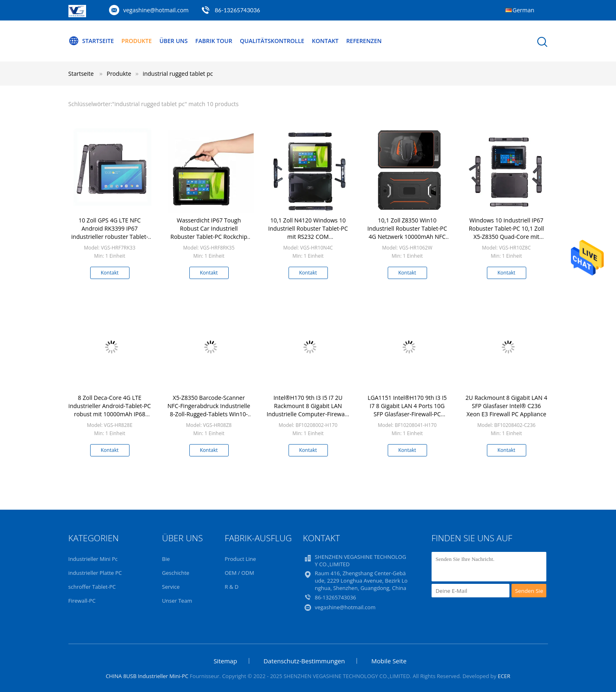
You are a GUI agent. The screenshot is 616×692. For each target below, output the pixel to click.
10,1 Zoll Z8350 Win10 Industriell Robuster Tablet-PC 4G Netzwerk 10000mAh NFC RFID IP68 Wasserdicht (407, 233)
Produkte (136, 41)
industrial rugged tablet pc (178, 74)
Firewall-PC (82, 601)
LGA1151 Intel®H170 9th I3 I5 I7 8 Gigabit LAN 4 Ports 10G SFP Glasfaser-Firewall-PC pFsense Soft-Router (407, 410)
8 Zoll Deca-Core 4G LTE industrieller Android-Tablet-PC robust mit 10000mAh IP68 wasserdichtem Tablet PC (110, 410)
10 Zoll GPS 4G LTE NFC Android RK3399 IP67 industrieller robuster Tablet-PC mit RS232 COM (110, 233)
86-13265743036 (238, 10)
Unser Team (177, 601)
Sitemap (225, 661)
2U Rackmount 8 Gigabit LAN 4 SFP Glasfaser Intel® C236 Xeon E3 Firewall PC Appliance (506, 406)
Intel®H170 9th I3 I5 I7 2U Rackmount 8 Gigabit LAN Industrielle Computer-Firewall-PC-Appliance (308, 410)
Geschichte (176, 573)
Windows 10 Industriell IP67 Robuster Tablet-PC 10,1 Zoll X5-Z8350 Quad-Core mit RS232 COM (507, 233)
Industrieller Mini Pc (93, 559)
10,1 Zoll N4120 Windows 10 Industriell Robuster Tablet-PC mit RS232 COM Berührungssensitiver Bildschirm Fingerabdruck (308, 237)
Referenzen (364, 41)
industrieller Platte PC (95, 573)
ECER (504, 676)
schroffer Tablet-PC (92, 587)
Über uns (174, 41)
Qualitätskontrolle (272, 41)
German (524, 10)
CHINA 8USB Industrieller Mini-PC (147, 676)
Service (171, 587)
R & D (232, 587)
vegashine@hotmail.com (156, 10)
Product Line (240, 559)
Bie (166, 559)
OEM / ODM (239, 573)
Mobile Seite (389, 661)
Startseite (91, 41)
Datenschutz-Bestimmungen (304, 661)
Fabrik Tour (214, 41)
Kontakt (325, 41)
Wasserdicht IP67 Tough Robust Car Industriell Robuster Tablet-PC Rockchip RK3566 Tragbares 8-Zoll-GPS (209, 233)
